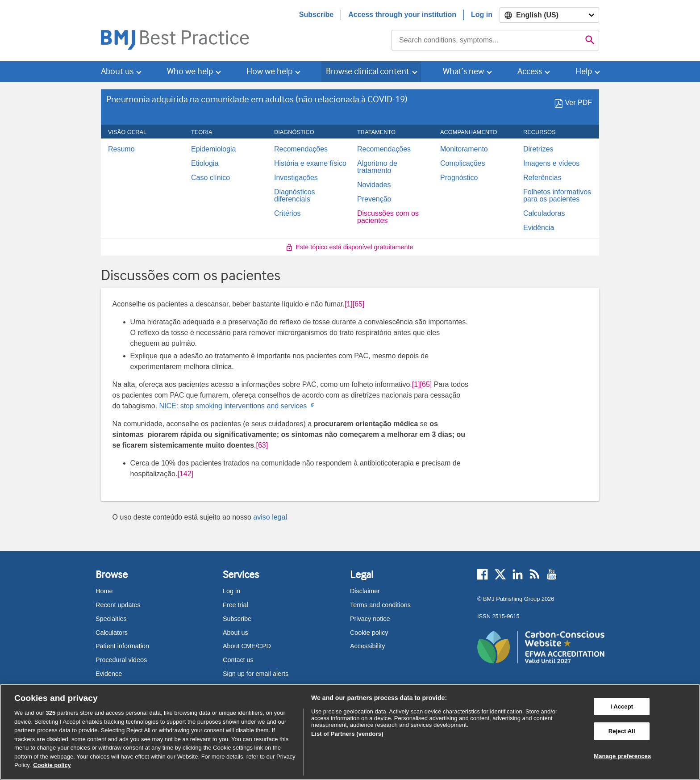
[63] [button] (262, 445)
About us (235, 633)
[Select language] (549, 15)
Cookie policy (369, 633)
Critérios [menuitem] (287, 214)
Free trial (235, 605)
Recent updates (118, 605)
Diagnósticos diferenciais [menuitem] (295, 196)
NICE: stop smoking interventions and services (237, 406)
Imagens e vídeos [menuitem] (551, 164)
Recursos (544, 132)
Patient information (122, 646)
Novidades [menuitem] (374, 185)
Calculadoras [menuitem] (544, 214)
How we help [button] (269, 71)
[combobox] (486, 40)
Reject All (622, 731)
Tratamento (381, 132)
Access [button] (530, 71)
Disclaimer (365, 591)
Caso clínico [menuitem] (210, 178)
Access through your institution (402, 15)
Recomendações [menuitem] (301, 149)
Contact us (238, 660)
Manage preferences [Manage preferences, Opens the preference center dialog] (622, 756)
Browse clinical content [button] (368, 71)
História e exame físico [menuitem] (310, 164)
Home (104, 591)
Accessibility (367, 646)
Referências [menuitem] (542, 178)
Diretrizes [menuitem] (538, 149)
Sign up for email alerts (256, 674)
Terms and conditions (380, 605)
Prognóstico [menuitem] (459, 178)
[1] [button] (349, 304)
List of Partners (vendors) (347, 734)
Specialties (111, 619)
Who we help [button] (190, 71)
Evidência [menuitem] (539, 228)
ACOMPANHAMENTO (474, 132)
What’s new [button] (463, 71)
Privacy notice (370, 619)
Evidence (109, 674)
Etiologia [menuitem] (205, 164)
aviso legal (270, 517)
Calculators (112, 633)
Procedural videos (121, 660)
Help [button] (584, 71)
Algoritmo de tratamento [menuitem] (377, 167)
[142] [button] (185, 474)
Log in (482, 15)
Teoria (207, 132)
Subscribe (316, 15)
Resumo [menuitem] (121, 149)
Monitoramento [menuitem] (464, 149)
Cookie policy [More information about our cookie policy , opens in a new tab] (52, 765)
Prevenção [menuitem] (374, 199)
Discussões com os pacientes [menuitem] (388, 217)
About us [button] (117, 71)
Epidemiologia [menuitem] (214, 149)
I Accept (622, 707)
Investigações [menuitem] (296, 178)
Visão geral (132, 132)
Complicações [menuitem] (462, 164)
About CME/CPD (247, 646)
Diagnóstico (299, 132)
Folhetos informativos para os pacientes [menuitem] (557, 196)
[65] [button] (359, 304)
